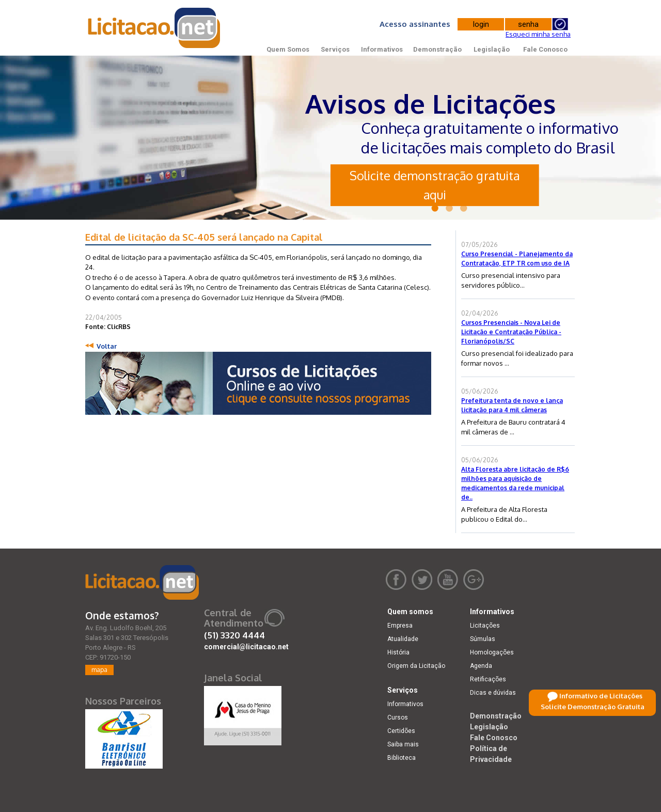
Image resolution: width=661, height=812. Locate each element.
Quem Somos (288, 49)
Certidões (401, 731)
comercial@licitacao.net (246, 647)
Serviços (335, 49)
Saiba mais (403, 744)
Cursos (398, 717)
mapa (99, 670)
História (398, 652)
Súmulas (483, 639)
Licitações (485, 626)
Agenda (481, 666)
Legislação (492, 49)
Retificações (488, 679)
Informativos (382, 49)
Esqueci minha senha (538, 34)
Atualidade (403, 639)
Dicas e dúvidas (493, 693)
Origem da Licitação (416, 666)
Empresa (400, 626)
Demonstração (437, 49)
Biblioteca (402, 758)
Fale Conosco (545, 49)
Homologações (492, 652)
